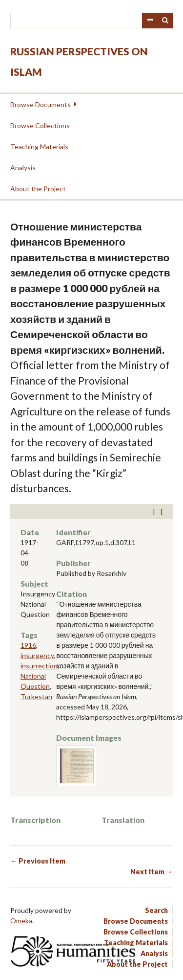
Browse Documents (41, 104)
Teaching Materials (39, 147)
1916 (28, 645)
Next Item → (152, 872)
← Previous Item (38, 861)
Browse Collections (40, 125)
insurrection (39, 666)
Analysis (23, 168)
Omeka (21, 921)
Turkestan (36, 696)
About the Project (38, 189)
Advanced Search (150, 21)
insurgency (37, 655)
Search (165, 21)
